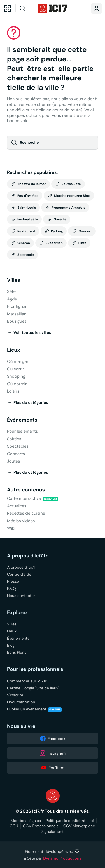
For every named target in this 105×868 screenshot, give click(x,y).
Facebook (53, 739)
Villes (14, 280)
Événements (22, 420)
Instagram (53, 753)
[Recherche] (26, 8)
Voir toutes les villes (29, 333)
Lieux (14, 350)
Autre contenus (26, 490)
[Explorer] (8, 8)
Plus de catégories (28, 403)
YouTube (52, 768)
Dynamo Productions (62, 858)
